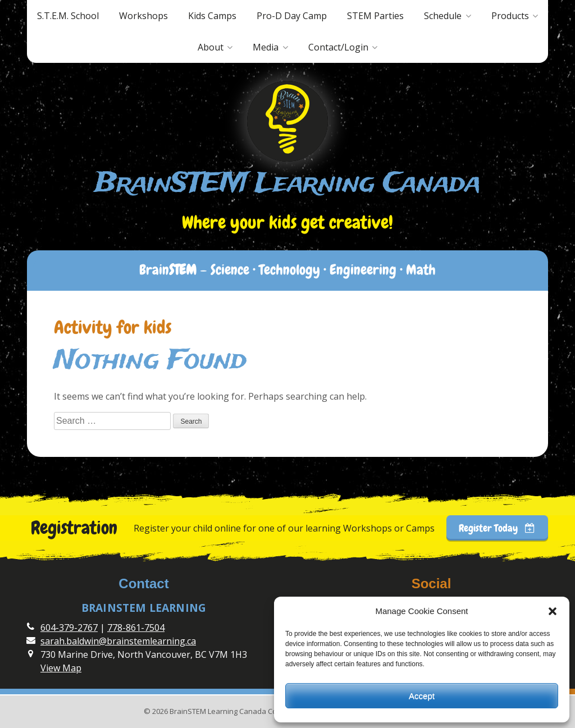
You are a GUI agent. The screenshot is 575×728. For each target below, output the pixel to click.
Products (510, 16)
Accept (422, 696)
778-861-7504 (136, 628)
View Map (61, 668)
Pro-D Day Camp (292, 16)
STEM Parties (375, 16)
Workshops (143, 16)
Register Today (497, 528)
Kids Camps (212, 16)
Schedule (443, 16)
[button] (553, 611)
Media (266, 47)
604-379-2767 (69, 628)
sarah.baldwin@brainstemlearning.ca (118, 641)
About (211, 47)
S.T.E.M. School (68, 16)
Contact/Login (338, 47)
